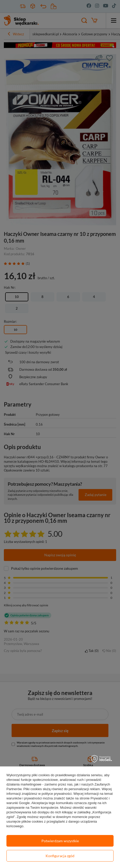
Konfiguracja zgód (60, 856)
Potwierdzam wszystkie (60, 841)
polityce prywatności (57, 794)
